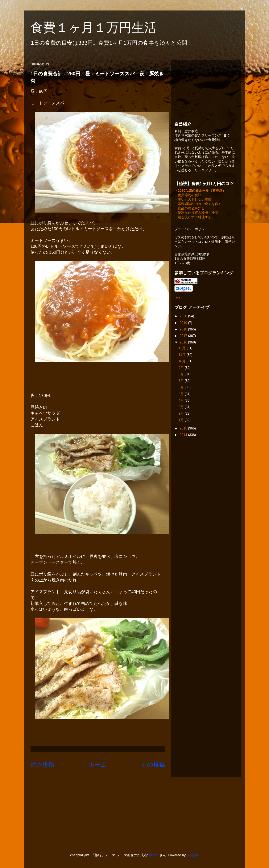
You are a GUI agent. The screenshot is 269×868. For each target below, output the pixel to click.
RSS (178, 298)
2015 (184, 429)
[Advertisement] (206, 90)
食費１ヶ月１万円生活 (100, 28)
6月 (181, 388)
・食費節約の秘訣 (188, 195)
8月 (181, 375)
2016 (184, 343)
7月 (181, 381)
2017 (184, 336)
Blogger (192, 855)
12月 (182, 348)
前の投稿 (153, 765)
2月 (181, 414)
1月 (181, 420)
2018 (184, 330)
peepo (154, 855)
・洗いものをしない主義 (193, 200)
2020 (184, 317)
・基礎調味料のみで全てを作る (198, 204)
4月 (181, 401)
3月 (181, 407)
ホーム (98, 765)
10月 (182, 362)
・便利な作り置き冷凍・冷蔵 (196, 213)
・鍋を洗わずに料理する (193, 217)
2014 (184, 435)
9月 (181, 368)
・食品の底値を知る (190, 209)
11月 (182, 355)
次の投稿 (42, 765)
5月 (181, 394)
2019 (184, 323)
